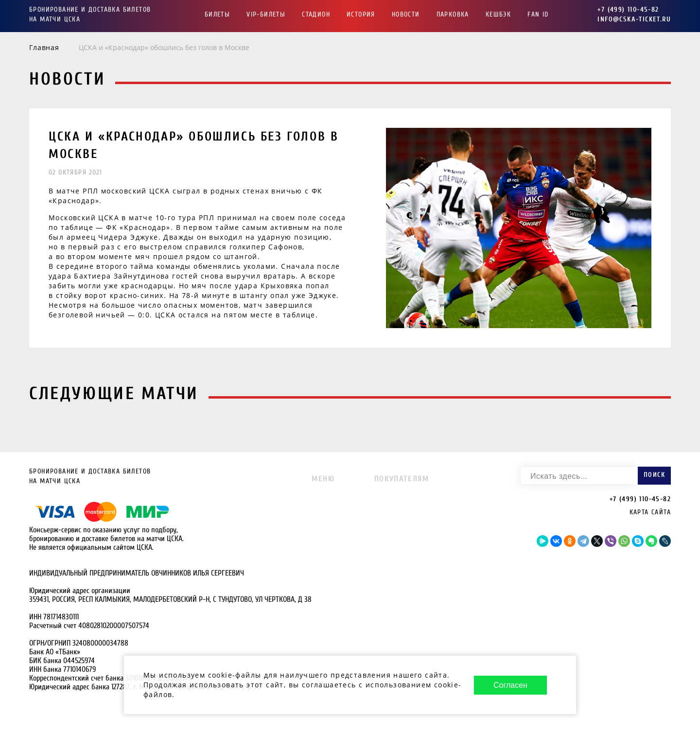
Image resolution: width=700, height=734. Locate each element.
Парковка (453, 14)
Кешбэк (498, 14)
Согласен (510, 685)
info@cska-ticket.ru (634, 19)
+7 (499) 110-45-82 (628, 9)
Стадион (316, 14)
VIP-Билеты (266, 14)
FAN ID (538, 14)
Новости (406, 14)
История (361, 14)
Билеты (217, 14)
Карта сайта (650, 512)
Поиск (654, 475)
